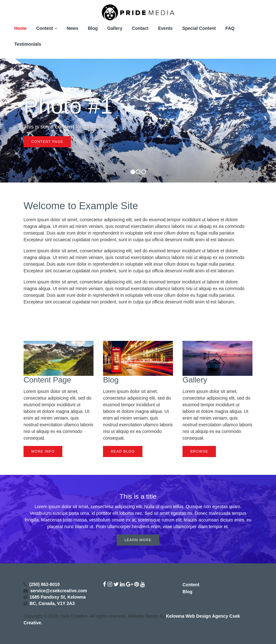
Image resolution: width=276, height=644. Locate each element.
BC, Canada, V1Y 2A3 (52, 603)
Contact (140, 28)
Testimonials (28, 44)
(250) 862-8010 (45, 584)
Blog (93, 28)
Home (21, 28)
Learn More (138, 540)
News (73, 28)
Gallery (115, 28)
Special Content (199, 28)
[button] (11, 121)
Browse (199, 451)
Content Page (47, 142)
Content (47, 28)
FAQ (230, 28)
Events (165, 28)
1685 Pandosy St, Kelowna (58, 597)
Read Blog (123, 451)
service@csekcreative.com (59, 591)
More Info (43, 451)
